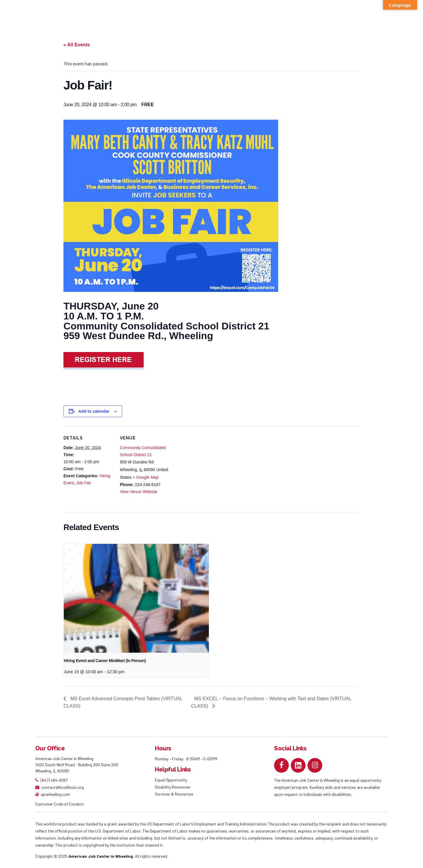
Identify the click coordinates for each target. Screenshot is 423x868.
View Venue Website (139, 492)
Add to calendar (94, 411)
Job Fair (84, 483)
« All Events (77, 45)
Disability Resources (173, 787)
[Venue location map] (207, 467)
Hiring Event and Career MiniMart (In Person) (105, 661)
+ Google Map (146, 477)
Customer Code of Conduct (60, 804)
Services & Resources (174, 794)
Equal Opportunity (171, 780)
